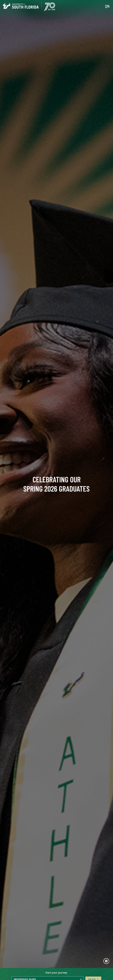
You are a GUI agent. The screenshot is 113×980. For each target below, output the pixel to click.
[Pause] (106, 961)
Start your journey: (56, 973)
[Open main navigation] (107, 6)
